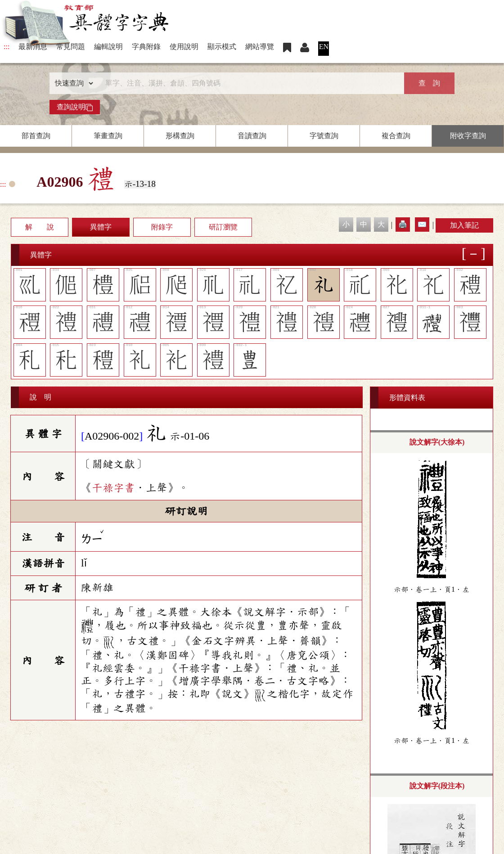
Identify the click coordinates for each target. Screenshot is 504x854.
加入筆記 (464, 225)
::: (7, 47)
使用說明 (184, 47)
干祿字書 (113, 488)
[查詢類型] (72, 83)
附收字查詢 (468, 136)
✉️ (422, 224)
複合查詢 (396, 136)
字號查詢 (324, 136)
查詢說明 (75, 107)
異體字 (101, 227)
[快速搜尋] (249, 83)
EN (324, 47)
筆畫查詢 (108, 136)
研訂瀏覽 (223, 227)
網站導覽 (260, 47)
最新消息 (33, 47)
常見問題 (71, 47)
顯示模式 (222, 47)
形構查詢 (180, 136)
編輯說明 (108, 47)
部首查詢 (36, 136)
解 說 (40, 227)
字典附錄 (146, 47)
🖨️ (403, 224)
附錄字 (162, 227)
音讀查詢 (252, 136)
